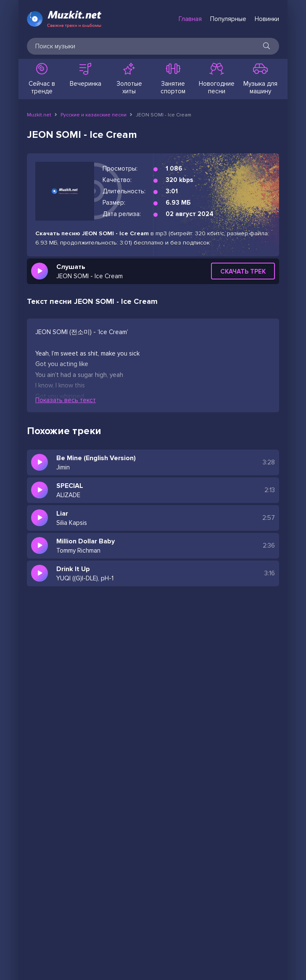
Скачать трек (243, 271)
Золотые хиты (129, 79)
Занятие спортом (173, 79)
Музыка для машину (260, 79)
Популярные (228, 19)
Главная (190, 19)
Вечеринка (85, 75)
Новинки (267, 19)
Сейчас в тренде (42, 79)
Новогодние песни (216, 79)
